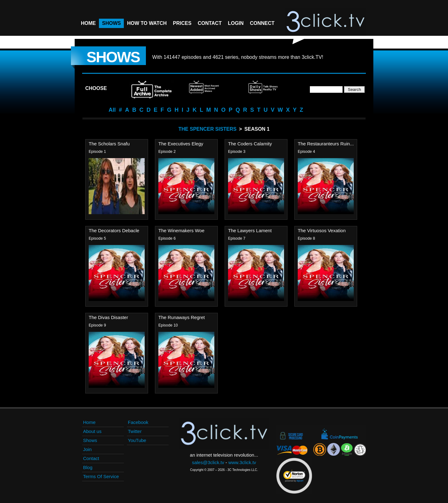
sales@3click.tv (208, 462)
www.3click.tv (242, 462)
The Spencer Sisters (208, 129)
